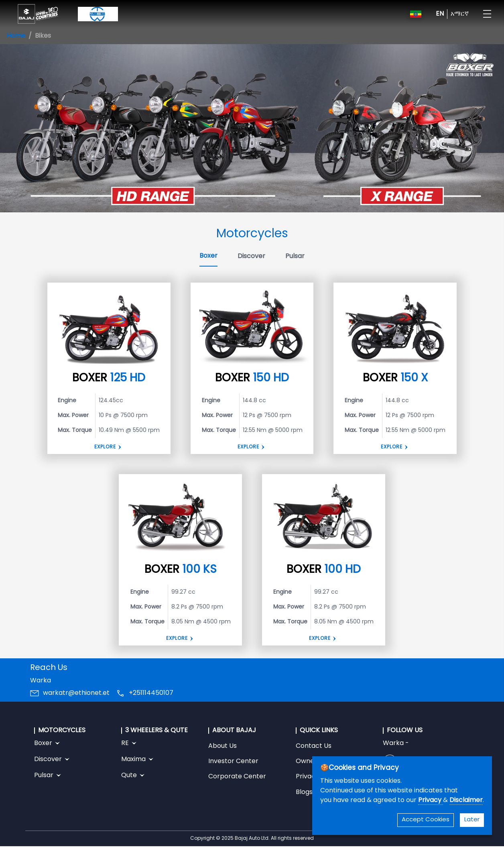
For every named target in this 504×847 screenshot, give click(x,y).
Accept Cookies (426, 820)
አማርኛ (460, 14)
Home (16, 36)
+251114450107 (151, 693)
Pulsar (295, 257)
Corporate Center (237, 777)
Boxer (208, 256)
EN (440, 14)
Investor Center (233, 761)
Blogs (304, 792)
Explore (105, 447)
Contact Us (314, 746)
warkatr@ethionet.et (76, 693)
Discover (251, 257)
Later (472, 820)
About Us (223, 746)
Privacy (431, 800)
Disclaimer (466, 800)
